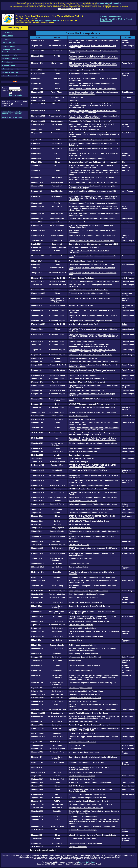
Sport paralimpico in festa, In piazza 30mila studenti (88, 591)
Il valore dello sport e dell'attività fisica (83, 722)
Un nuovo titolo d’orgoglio (79, 564)
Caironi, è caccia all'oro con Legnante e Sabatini (87, 159)
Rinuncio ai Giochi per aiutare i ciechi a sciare (86, 762)
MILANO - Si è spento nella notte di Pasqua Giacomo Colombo (92, 835)
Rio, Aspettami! (75, 541)
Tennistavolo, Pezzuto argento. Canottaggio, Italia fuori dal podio (93, 497)
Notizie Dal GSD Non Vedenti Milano (82, 628)
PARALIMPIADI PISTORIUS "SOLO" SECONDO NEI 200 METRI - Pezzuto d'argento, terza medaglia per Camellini (93, 466)
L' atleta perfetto (75, 749)
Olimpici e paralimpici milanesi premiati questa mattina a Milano (93, 443)
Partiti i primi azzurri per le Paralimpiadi (84, 130)
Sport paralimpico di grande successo (83, 654)
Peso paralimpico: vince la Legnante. (83, 341)
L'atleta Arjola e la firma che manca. (82, 375)
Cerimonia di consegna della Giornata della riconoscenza (91, 804)
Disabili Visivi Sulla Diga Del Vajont (82, 779)
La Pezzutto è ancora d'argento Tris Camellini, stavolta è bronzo (93, 504)
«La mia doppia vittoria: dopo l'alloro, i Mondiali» (87, 70)
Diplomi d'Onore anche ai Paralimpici (83, 830)
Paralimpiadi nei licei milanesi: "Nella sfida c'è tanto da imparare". (94, 362)
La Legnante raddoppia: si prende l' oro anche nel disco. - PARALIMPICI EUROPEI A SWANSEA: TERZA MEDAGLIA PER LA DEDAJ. (93, 336)
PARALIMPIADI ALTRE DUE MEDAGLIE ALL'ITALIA (88, 470)
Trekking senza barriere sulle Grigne (83, 645)
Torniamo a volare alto (77, 222)
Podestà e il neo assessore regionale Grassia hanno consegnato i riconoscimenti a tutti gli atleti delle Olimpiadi (94, 429)
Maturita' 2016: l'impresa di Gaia (81, 305)
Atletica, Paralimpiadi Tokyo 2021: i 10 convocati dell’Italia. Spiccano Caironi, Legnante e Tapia (91, 166)
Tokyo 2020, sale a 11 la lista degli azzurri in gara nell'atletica (92, 140)
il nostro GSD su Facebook (12, 117)
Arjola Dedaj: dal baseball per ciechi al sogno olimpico (90, 298)
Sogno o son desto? (77, 97)
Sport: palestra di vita (77, 745)
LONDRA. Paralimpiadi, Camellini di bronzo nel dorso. (89, 486)
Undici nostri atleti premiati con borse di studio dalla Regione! (92, 683)
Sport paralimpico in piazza (79, 455)
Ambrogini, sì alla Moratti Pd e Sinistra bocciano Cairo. (90, 293)
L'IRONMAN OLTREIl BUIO (79, 545)
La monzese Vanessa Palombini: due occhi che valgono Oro (92, 264)
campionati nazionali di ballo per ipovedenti (85, 665)
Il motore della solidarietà (79, 567)
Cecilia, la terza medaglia (78, 462)
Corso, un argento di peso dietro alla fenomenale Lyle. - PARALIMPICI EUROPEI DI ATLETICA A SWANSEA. (90, 345)
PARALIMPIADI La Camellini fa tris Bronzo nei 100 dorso (90, 489)
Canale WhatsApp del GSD (12, 112)
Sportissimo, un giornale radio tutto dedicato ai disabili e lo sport (94, 757)
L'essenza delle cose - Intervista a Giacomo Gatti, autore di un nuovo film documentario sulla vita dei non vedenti (92, 617)
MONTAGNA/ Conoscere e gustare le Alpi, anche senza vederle (93, 404)
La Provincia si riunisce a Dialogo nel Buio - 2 (86, 695)
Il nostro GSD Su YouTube (12, 114)
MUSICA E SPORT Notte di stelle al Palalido (85, 772)
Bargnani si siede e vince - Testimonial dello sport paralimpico (92, 710)
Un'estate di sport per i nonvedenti (82, 776)
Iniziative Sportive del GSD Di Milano (83, 701)
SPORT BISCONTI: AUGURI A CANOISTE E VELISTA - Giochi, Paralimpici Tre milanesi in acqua (92, 517)
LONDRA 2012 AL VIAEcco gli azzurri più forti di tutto (89, 521)
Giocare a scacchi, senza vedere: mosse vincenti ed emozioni (92, 219)
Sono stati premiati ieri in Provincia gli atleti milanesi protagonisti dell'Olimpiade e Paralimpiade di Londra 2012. (94, 434)
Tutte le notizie (7, 36)
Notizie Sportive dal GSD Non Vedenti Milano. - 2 (87, 637)
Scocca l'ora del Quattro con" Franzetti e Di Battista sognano (92, 509)
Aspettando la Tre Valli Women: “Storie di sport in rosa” (90, 121)
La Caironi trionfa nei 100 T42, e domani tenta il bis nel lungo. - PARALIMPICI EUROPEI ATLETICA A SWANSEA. (93, 351)
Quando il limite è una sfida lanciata (82, 742)
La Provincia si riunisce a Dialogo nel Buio (85, 698)
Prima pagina (7, 32)
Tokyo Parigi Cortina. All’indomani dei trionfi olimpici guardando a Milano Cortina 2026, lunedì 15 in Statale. (94, 117)
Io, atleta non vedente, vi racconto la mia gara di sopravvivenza (93, 183)
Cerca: (5, 88)
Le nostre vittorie (75, 640)
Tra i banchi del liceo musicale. (81, 671)
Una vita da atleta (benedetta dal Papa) (83, 324)
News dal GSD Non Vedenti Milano (82, 419)
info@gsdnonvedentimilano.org (47, 20)
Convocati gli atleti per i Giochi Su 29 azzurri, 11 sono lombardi (93, 162)
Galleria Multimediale (10, 58)
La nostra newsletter (10, 55)
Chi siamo (6, 39)
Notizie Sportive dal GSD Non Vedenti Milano (86, 691)
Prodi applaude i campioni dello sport (83, 816)
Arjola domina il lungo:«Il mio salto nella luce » (87, 261)
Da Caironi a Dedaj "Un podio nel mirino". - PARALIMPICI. (91, 355)
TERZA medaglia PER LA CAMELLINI (83, 501)
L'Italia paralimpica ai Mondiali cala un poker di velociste (90, 321)
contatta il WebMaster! (88, 862)
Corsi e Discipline (9, 43)
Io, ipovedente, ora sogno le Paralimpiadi (84, 73)
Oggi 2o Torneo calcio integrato (81, 625)
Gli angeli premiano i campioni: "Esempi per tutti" (88, 798)
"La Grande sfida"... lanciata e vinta (82, 838)
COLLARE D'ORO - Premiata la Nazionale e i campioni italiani (92, 826)
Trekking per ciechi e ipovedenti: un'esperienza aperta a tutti (92, 236)
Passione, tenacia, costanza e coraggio (84, 598)
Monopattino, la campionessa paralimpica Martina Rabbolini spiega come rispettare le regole (92, 84)
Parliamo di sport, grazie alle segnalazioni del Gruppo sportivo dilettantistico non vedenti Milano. (93, 649)
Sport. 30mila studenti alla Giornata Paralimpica (87, 594)
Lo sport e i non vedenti (78, 847)
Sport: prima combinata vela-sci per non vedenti (87, 794)
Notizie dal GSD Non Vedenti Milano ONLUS (85, 603)
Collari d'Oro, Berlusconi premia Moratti (84, 733)
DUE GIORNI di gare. (77, 786)
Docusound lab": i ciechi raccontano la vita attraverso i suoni (92, 577)
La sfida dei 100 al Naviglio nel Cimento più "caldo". (89, 379)
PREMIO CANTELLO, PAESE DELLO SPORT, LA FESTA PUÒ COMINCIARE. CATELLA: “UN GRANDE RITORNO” (92, 125)
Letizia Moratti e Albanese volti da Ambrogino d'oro (88, 290)
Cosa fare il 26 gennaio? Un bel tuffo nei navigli (87, 382)
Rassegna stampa (9, 46)
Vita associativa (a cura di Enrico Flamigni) (85, 657)
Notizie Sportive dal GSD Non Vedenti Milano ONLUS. (89, 621)
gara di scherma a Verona (79, 416)
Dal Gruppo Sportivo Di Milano (80, 688)
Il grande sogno (75, 660)
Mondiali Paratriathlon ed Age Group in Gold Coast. (88, 713)
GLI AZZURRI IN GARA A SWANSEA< (83, 358)
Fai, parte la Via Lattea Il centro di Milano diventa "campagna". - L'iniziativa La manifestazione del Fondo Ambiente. (93, 371)
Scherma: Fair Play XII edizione (81, 558)
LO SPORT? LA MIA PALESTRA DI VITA (84, 247)
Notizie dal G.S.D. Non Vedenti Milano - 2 (84, 452)
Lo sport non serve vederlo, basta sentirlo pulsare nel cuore (92, 241)
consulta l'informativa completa (109, 3)
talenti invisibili (75, 101)
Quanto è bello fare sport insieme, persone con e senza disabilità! (94, 244)
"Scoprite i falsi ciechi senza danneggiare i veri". (87, 390)
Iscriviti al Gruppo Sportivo (110, 17)
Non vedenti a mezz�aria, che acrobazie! (84, 752)
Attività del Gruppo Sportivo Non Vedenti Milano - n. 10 (90, 725)
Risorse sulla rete (9, 65)
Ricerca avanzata (15, 95)
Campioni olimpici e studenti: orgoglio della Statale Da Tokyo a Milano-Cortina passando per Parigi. (93, 112)
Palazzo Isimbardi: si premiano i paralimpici (85, 448)
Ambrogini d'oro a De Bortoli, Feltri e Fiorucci (86, 808)
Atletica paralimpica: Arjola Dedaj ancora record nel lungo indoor (94, 203)
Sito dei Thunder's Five (11, 76)
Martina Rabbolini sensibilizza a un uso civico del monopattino (93, 89)
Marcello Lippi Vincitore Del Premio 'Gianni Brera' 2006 (90, 801)
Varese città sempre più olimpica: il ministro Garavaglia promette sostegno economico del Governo (93, 93)
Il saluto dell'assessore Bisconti (81, 524)
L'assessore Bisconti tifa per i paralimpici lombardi (88, 513)
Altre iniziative (7, 62)
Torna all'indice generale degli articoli (44, 850)
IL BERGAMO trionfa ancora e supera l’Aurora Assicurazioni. (92, 783)
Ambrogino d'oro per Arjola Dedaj (82, 278)
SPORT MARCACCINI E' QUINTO (81, 458)
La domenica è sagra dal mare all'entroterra (85, 844)
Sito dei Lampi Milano (10, 72)
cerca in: (5, 90)
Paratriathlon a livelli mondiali (80, 528)
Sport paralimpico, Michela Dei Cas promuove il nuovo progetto (93, 407)
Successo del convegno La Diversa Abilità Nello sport (89, 606)
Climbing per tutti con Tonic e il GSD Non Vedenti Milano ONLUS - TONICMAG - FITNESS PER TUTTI (94, 729)
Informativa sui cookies (11, 69)
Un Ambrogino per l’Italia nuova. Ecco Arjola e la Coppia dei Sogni (94, 281)
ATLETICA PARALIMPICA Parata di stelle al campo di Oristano (92, 413)
